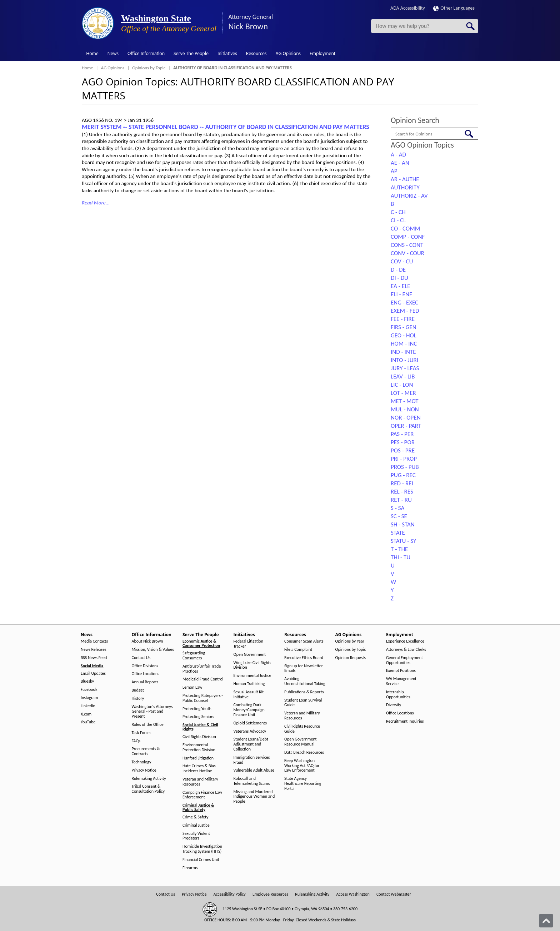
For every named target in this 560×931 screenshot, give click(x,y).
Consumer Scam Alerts (304, 641)
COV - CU (402, 261)
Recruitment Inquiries (405, 721)
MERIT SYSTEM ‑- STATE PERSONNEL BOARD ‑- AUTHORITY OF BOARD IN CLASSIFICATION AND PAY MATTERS (226, 127)
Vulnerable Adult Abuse (254, 770)
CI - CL (398, 220)
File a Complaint (298, 650)
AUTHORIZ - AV (409, 196)
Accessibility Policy (230, 894)
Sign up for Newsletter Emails (304, 668)
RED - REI (402, 483)
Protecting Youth (197, 709)
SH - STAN (403, 524)
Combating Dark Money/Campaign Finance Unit (249, 710)
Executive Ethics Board (304, 658)
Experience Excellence (405, 641)
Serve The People (191, 53)
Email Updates (93, 674)
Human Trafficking (249, 684)
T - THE (399, 549)
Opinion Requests (351, 658)
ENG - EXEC (404, 303)
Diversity (394, 705)
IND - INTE (403, 352)
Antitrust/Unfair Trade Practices (202, 669)
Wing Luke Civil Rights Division (252, 665)
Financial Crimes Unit (201, 860)
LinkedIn (88, 706)
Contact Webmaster (394, 894)
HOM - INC (404, 344)
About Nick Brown (147, 641)
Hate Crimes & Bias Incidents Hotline (199, 769)
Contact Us (141, 658)
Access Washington (353, 894)
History (138, 699)
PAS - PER (402, 434)
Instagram (89, 698)
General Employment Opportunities (404, 660)
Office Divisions (145, 666)
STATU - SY (403, 541)
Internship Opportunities (398, 695)
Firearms (190, 868)
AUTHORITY (405, 187)
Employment (322, 53)
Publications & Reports (304, 692)
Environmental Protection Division (199, 747)
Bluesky (87, 681)
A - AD (398, 155)
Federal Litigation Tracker (249, 644)
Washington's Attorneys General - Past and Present (152, 712)
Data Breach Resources (304, 752)
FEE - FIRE (403, 319)
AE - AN (400, 163)
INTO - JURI (404, 360)
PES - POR (403, 442)
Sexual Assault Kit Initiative (249, 695)
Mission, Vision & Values (153, 650)
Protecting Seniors (198, 717)
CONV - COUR (407, 253)
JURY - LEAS (405, 368)
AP (394, 171)
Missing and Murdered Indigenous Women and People (254, 797)
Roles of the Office (148, 725)
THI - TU (401, 557)
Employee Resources (270, 894)
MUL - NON (405, 409)
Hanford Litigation (198, 758)
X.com (86, 714)
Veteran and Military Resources (200, 782)
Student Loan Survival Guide (303, 703)
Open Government (250, 655)
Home (92, 53)
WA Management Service (401, 681)
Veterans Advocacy (250, 731)
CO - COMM (405, 229)
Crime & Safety (195, 817)
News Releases (94, 650)
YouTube (88, 722)
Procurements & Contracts (146, 751)
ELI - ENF (401, 294)
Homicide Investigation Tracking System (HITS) (202, 849)
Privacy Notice (144, 770)
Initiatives (227, 53)
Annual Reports (145, 682)
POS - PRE (403, 450)
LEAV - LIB (403, 377)
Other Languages (454, 8)
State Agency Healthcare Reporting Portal (303, 784)
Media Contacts (94, 641)
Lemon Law (192, 687)
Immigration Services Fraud (252, 760)
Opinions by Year (350, 641)
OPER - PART (406, 426)
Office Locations (146, 674)
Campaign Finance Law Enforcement (202, 795)
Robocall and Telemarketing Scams (252, 781)
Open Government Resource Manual (301, 742)
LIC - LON (402, 385)
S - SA (397, 508)
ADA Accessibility (408, 8)
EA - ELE (401, 286)
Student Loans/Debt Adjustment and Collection (251, 744)
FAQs (136, 741)
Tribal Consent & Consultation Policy (148, 789)
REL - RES (402, 492)
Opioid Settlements (250, 723)
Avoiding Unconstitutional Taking (305, 681)
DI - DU (399, 278)
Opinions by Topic (149, 68)
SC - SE (399, 516)
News (113, 53)
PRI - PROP (404, 459)
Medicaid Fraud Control (203, 679)
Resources (256, 53)
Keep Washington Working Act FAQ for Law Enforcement (302, 766)
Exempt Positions (401, 671)
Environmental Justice (252, 676)
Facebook (89, 690)
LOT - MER (403, 393)
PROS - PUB (405, 467)
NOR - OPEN (406, 418)
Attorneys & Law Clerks (406, 650)
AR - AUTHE (405, 179)
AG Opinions (288, 53)
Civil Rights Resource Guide (302, 729)
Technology (142, 762)
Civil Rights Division (199, 737)
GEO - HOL (404, 335)
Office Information (146, 53)
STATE (398, 533)
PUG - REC (403, 475)
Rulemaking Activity (149, 779)
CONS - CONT (407, 245)
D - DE (398, 270)
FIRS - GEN (404, 327)
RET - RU (401, 500)
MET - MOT (405, 401)
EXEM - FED (405, 311)
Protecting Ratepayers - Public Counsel (203, 698)
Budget (138, 690)
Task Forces (142, 733)
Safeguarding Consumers (194, 656)
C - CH (398, 212)
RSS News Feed (94, 658)
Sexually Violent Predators (196, 836)
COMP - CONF (408, 237)
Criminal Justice (196, 825)
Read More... (96, 203)
